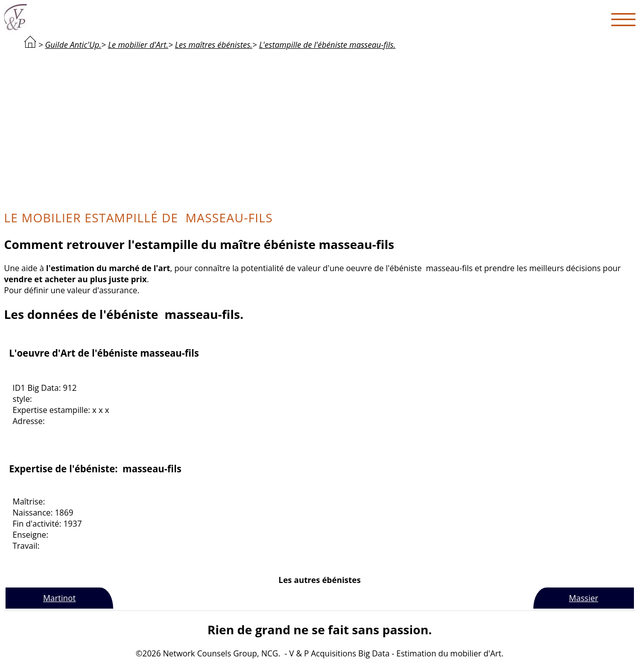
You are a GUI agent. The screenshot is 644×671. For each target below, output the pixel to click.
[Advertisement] (319, 129)
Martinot (60, 598)
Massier (584, 598)
